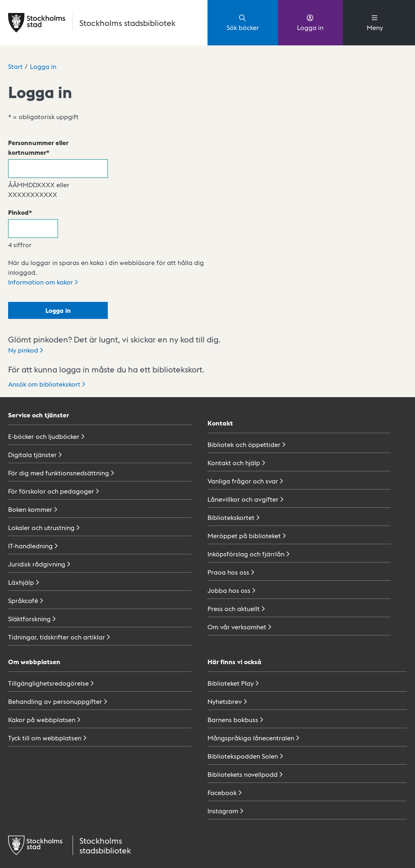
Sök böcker (243, 22)
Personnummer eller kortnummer (38, 147)
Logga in (310, 22)
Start (15, 66)
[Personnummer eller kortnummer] (58, 169)
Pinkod (18, 212)
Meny (375, 22)
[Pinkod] (33, 229)
